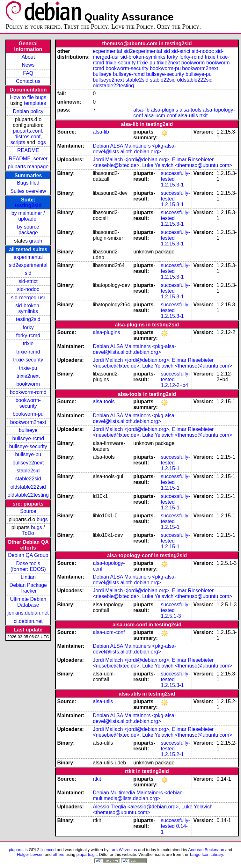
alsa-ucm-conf (160, 116)
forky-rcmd (28, 336)
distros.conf (27, 137)
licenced (48, 850)
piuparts (16, 850)
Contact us (28, 81)
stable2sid (28, 471)
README (28, 150)
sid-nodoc (28, 289)
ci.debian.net (28, 621)
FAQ (28, 73)
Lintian (28, 577)
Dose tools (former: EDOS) (28, 566)
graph (36, 241)
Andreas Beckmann (206, 850)
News (28, 65)
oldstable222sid (28, 487)
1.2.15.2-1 (172, 754)
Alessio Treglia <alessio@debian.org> (136, 807)
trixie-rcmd (28, 352)
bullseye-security (28, 446)
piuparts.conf (27, 131)
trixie (28, 343)
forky (28, 328)
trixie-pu (28, 368)
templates (35, 103)
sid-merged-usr (28, 298)
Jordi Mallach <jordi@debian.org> (131, 160)
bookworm (28, 384)
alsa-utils (188, 116)
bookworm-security (28, 403)
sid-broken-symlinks (28, 308)
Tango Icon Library (206, 854)
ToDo (28, 533)
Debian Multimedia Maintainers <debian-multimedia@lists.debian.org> (139, 795)
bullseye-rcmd (28, 438)
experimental (28, 257)
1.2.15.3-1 (172, 185)
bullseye (28, 430)
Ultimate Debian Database (28, 602)
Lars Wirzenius (123, 850)
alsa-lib (141, 110)
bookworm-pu (28, 414)
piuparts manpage (28, 167)
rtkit (204, 116)
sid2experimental (28, 265)
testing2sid (28, 205)
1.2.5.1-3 (171, 616)
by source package (28, 230)
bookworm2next (28, 422)
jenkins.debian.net (28, 613)
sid (28, 273)
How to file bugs (28, 97)
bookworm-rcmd (28, 392)
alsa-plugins (164, 110)
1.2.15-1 (170, 468)
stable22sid (28, 479)
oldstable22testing (28, 495)
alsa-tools (190, 110)
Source (28, 511)
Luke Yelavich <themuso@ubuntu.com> (187, 165)
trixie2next (28, 376)
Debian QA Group (28, 555)
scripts (18, 142)
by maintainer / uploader (28, 216)
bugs (42, 519)
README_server (28, 159)
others (59, 854)
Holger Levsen (30, 854)
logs (41, 142)
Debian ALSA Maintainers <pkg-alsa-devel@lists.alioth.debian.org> (134, 149)
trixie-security (28, 360)
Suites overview (28, 191)
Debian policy (28, 111)
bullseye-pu (28, 454)
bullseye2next (28, 463)
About (28, 57)
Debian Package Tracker (28, 588)
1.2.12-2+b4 (174, 385)
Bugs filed (28, 183)
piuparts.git (87, 854)
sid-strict (28, 281)
